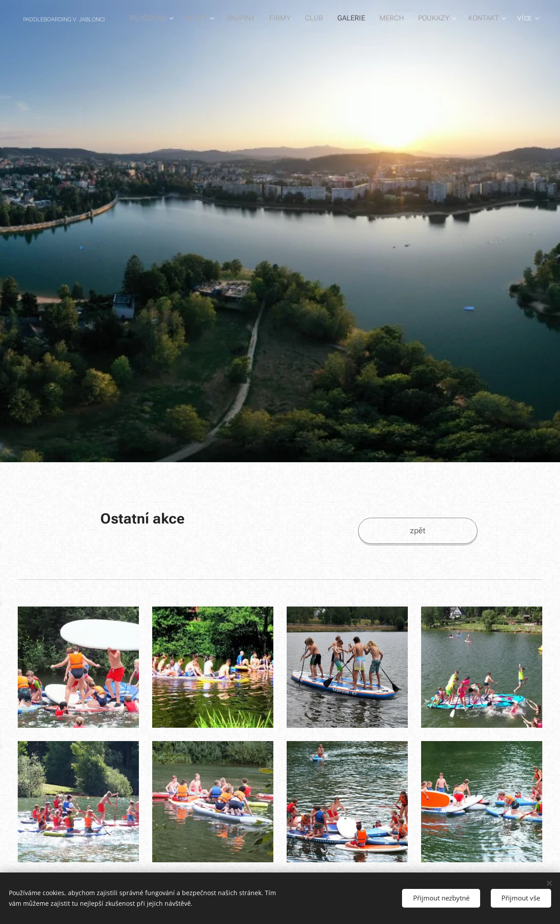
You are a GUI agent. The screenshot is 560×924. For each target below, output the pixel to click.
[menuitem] (215, 18)
